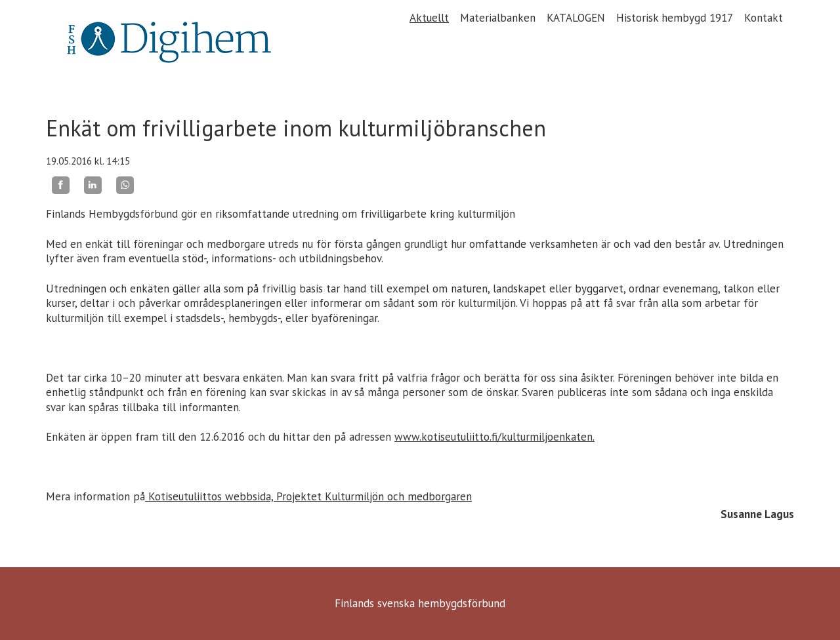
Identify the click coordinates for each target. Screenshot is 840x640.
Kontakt (764, 18)
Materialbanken (498, 18)
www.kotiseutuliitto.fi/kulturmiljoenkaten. (494, 437)
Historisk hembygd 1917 (675, 18)
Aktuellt (429, 18)
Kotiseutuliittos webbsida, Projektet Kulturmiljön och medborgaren (308, 496)
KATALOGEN (576, 18)
